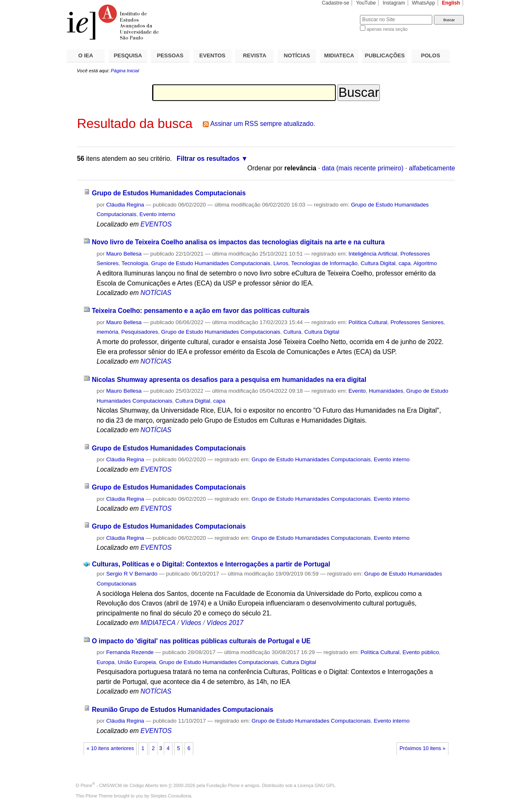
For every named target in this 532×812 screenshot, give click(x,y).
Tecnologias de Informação (325, 263)
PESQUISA (128, 55)
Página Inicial (125, 71)
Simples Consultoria (171, 796)
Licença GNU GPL (316, 785)
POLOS (431, 55)
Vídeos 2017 (225, 623)
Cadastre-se (335, 3)
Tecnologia (135, 263)
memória (107, 332)
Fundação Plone (223, 785)
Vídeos (191, 623)
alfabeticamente (432, 168)
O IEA (86, 55)
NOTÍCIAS (297, 55)
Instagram (394, 3)
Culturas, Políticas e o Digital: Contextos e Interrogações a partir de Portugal (211, 564)
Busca (340, 15)
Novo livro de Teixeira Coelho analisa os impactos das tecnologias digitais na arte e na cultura (238, 242)
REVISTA (255, 55)
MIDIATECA (339, 55)
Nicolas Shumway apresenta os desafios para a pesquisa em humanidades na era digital (229, 380)
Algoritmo (425, 263)
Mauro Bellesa (124, 254)
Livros (281, 263)
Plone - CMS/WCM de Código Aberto (120, 785)
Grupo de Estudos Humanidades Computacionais (169, 193)
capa (405, 263)
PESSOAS (170, 55)
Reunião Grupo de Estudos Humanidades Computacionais (183, 710)
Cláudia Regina (125, 205)
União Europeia (137, 662)
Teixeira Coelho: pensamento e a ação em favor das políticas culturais (201, 311)
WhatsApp (424, 3)
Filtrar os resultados (208, 159)
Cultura (292, 332)
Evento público (421, 652)
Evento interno (158, 214)
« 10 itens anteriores (110, 748)
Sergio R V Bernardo (132, 574)
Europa (105, 662)
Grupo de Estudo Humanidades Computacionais (211, 263)
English (451, 3)
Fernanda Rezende (130, 652)
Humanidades (386, 391)
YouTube (366, 3)
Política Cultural (368, 322)
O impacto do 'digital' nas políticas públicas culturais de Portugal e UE (201, 641)
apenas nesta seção (387, 29)
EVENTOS (213, 55)
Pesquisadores (140, 332)
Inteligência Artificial (373, 254)
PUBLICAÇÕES (385, 55)
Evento (357, 391)
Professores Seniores (417, 322)
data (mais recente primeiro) (363, 168)
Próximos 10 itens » (422, 748)
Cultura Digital (378, 263)
